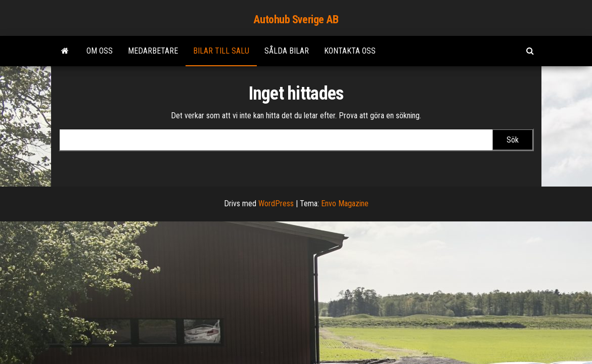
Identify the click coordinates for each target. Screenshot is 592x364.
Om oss (100, 51)
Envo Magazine (345, 203)
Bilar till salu (221, 51)
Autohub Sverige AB (296, 19)
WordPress (276, 203)
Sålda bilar (287, 51)
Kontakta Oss (350, 51)
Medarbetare (153, 51)
